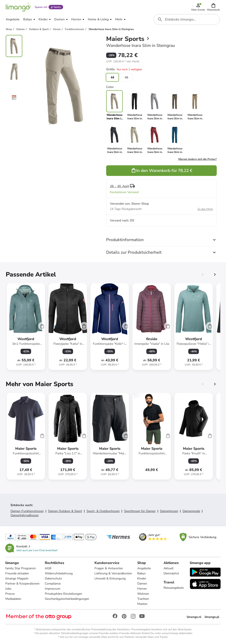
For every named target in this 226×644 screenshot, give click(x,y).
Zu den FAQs (205, 209)
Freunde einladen (17, 573)
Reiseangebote (174, 588)
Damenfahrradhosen (25, 515)
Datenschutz (53, 578)
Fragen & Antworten (109, 568)
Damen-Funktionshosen (27, 511)
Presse (10, 594)
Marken (142, 604)
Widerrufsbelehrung (59, 573)
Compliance (53, 584)
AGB (48, 568)
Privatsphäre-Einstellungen (63, 594)
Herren (142, 589)
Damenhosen (169, 511)
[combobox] (187, 19)
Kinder (142, 578)
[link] (135, 105)
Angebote (144, 568)
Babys (141, 573)
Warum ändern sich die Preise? (197, 159)
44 (112, 77)
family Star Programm (21, 568)
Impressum (53, 589)
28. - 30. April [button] (119, 186)
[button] (213, 7)
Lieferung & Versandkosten (113, 573)
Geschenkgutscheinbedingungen (67, 599)
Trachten (143, 599)
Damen (142, 584)
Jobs (8, 589)
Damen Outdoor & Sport (65, 511)
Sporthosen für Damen (140, 511)
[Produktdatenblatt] (26, 327)
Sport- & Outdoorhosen (103, 511)
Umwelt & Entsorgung (110, 578)
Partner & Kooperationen (22, 584)
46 (126, 77)
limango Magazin (17, 578)
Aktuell (169, 568)
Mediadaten (13, 599)
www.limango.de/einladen (177, 633)
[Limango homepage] (18, 7)
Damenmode (191, 511)
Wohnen (143, 594)
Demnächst (171, 573)
